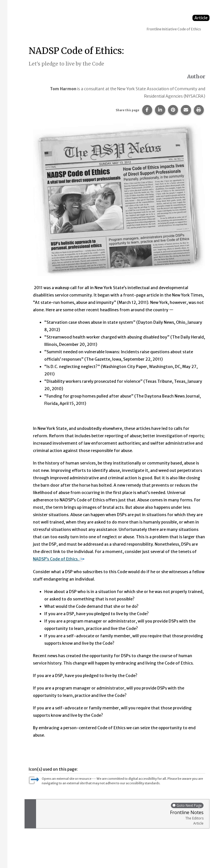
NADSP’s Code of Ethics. (59, 559)
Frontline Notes (121, 814)
